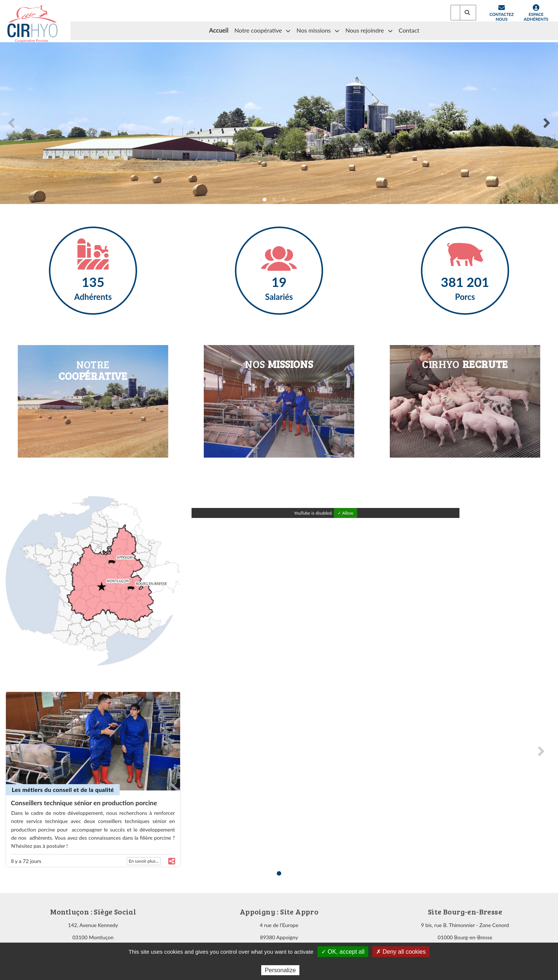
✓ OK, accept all (343, 952)
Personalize (280, 970)
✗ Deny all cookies (401, 952)
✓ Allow (346, 513)
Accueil (219, 30)
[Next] (546, 123)
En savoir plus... (144, 861)
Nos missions (318, 31)
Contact (409, 30)
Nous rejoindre (369, 31)
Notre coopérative (262, 31)
